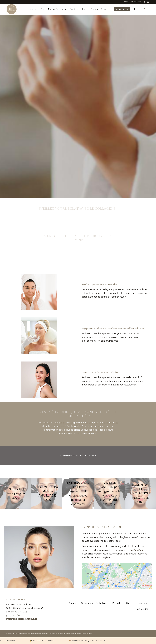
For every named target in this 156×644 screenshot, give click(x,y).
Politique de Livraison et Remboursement (63, 634)
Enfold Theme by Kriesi (85, 634)
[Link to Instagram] (148, 2)
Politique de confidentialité (40, 634)
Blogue (126, 2)
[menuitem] (34, 9)
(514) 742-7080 (136, 2)
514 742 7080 (13, 615)
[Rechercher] (134, 9)
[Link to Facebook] (144, 2)
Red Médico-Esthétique (23, 634)
